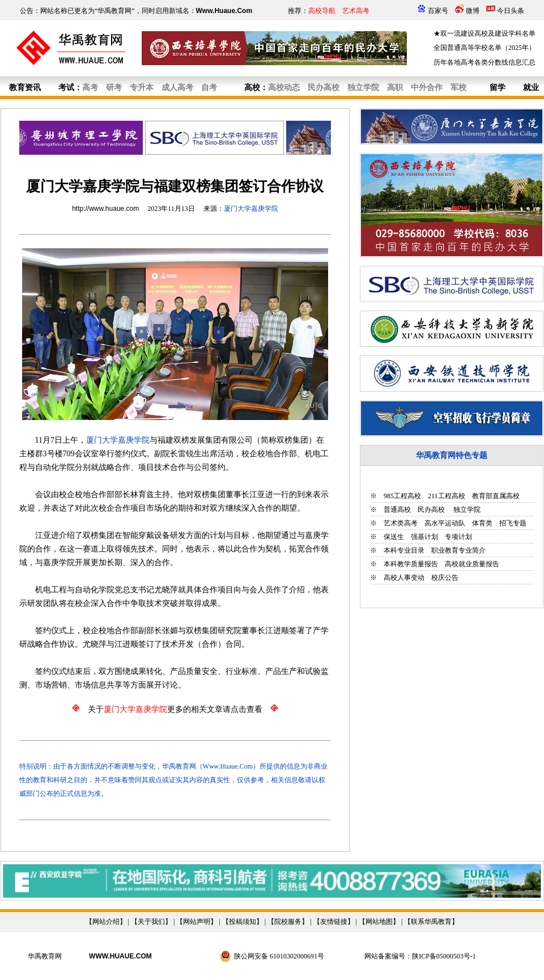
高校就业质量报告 (472, 564)
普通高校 (397, 510)
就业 (531, 88)
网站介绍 (106, 922)
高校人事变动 (404, 578)
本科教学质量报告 (411, 564)
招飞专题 (513, 523)
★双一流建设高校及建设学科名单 (484, 33)
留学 (498, 88)
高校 (252, 88)
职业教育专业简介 (458, 550)
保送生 (394, 537)
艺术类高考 (401, 523)
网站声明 (197, 922)
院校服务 (288, 922)
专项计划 (458, 537)
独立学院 (466, 510)
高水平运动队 (445, 523)
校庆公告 (445, 578)
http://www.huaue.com (105, 209)
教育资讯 (25, 88)
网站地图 (379, 922)
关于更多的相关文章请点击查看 (175, 709)
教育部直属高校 (496, 496)
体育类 (482, 523)
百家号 (438, 11)
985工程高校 (402, 496)
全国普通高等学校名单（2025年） (484, 48)
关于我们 (151, 922)
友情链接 (334, 922)
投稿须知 (243, 922)
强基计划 (424, 537)
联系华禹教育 (431, 922)
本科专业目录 (404, 550)
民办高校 (431, 510)
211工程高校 (447, 496)
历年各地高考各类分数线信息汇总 (484, 62)
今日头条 (511, 11)
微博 (473, 11)
